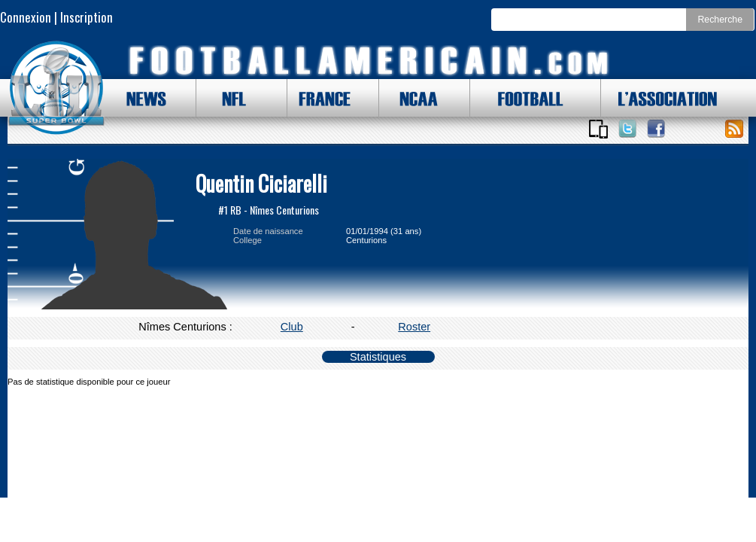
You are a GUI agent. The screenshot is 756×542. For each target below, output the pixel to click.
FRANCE (321, 98)
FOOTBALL (519, 98)
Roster (414, 327)
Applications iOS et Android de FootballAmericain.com (598, 129)
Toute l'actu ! (734, 129)
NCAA (413, 98)
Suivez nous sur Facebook (656, 129)
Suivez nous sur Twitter (627, 129)
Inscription (87, 17)
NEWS (139, 98)
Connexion (26, 17)
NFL (230, 98)
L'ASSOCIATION (659, 98)
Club (292, 327)
